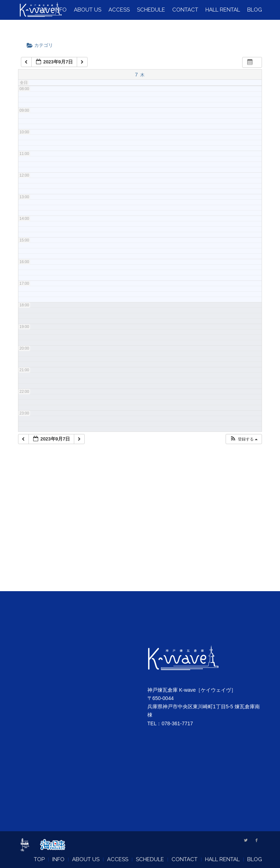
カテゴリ (42, 45)
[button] (244, 439)
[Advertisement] (140, 527)
